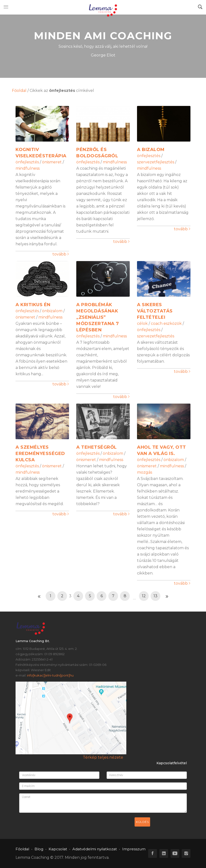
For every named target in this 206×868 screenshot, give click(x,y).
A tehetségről (97, 447)
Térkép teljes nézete (103, 757)
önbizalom (52, 311)
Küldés (142, 822)
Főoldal (19, 91)
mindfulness (28, 168)
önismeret (52, 162)
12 (144, 596)
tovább (61, 254)
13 (155, 596)
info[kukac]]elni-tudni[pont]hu (50, 675)
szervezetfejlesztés (156, 162)
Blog (39, 849)
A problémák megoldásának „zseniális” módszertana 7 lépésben (98, 317)
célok (142, 323)
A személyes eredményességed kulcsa (40, 454)
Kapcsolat (58, 849)
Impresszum (134, 849)
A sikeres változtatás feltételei (155, 311)
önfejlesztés (27, 162)
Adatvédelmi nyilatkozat (95, 849)
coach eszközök (166, 323)
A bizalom (151, 150)
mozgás (145, 472)
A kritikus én (33, 305)
